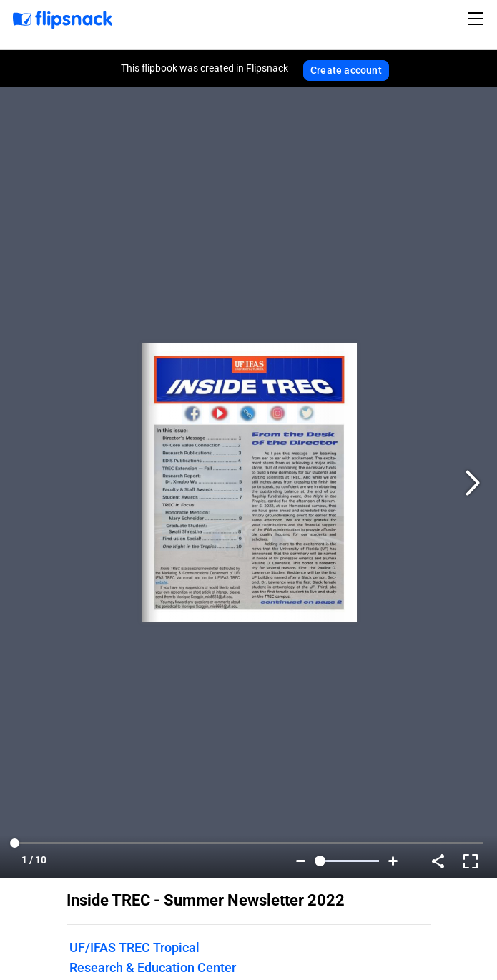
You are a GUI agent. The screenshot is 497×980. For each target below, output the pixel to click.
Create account (346, 70)
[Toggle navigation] (478, 19)
